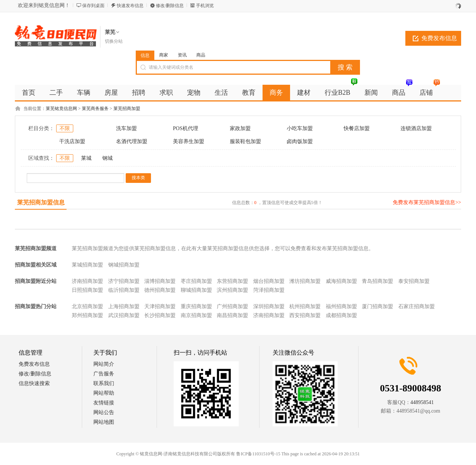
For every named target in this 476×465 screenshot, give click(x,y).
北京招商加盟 (87, 306)
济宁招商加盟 (124, 281)
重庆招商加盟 (196, 306)
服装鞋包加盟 (245, 141)
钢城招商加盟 (124, 265)
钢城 (107, 158)
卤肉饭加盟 (300, 141)
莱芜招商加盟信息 (41, 202)
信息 (145, 55)
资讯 (182, 55)
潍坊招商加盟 (305, 281)
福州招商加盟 (341, 306)
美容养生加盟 (189, 141)
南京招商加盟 (196, 315)
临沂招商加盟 (124, 290)
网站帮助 (104, 393)
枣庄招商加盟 (196, 281)
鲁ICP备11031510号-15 (258, 454)
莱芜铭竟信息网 (61, 109)
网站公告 (104, 412)
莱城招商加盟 (87, 265)
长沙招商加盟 (160, 315)
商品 (201, 55)
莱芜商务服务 (95, 109)
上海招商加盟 (124, 306)
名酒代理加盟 (132, 141)
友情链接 (104, 403)
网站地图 (104, 422)
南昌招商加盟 (232, 315)
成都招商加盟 (341, 315)
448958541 (422, 402)
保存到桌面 (93, 6)
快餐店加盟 (357, 128)
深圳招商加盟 (269, 306)
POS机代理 (186, 128)
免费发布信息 (439, 38)
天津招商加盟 (160, 306)
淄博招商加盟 (160, 281)
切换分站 (114, 41)
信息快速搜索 (34, 383)
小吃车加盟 (300, 128)
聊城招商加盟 (196, 290)
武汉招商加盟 (124, 315)
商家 (164, 55)
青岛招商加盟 (377, 281)
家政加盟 (240, 128)
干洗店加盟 (72, 141)
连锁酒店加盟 (416, 128)
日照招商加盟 (87, 290)
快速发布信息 (130, 6)
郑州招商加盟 (87, 315)
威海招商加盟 (341, 281)
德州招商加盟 (160, 290)
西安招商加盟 (305, 315)
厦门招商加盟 (377, 306)
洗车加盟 (126, 128)
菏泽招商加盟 (269, 290)
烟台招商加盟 (269, 281)
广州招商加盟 (232, 306)
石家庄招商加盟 (416, 306)
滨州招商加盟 (232, 290)
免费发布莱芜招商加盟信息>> (427, 202)
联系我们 (104, 383)
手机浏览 (205, 6)
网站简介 (104, 364)
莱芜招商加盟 (127, 109)
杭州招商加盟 (305, 306)
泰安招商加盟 (414, 281)
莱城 (86, 158)
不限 (65, 128)
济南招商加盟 (87, 281)
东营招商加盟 (232, 281)
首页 (29, 93)
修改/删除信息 (170, 6)
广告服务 (104, 374)
